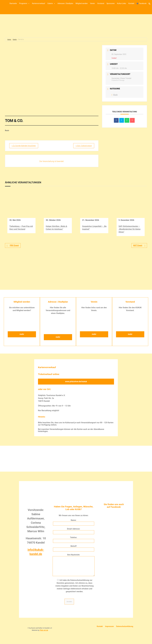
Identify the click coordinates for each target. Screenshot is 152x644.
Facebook (143, 3)
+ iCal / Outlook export (82, 146)
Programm (24, 3)
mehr (22, 334)
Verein (92, 3)
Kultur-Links (121, 3)
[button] (149, 4)
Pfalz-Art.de (44, 634)
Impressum (109, 630)
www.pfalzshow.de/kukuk (76, 382)
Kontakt (131, 3)
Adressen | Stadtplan (65, 3)
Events (15, 39)
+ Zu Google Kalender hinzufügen (26, 146)
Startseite (13, 3)
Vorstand (101, 3)
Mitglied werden (82, 3)
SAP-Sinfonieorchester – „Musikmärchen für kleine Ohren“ (130, 229)
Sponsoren (111, 3)
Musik (115, 95)
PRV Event (13, 245)
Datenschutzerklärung (125, 630)
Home (9, 39)
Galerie (51, 3)
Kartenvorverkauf (38, 3)
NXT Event (139, 245)
